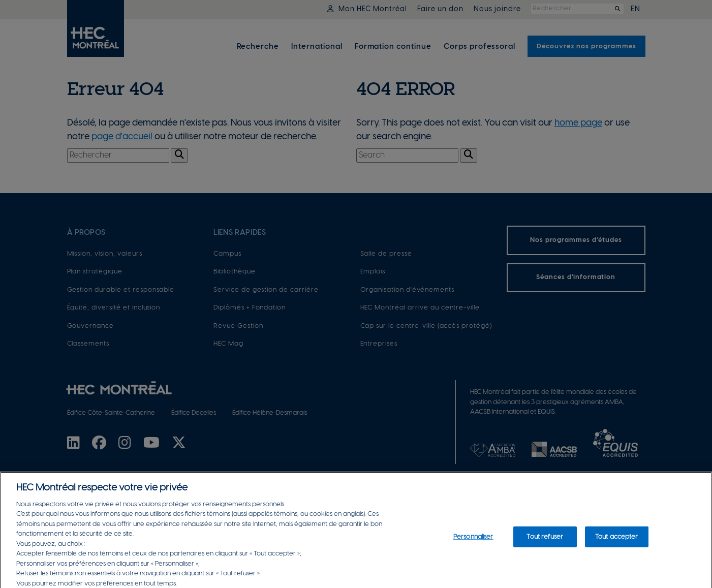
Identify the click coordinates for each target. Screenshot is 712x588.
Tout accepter (617, 544)
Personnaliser (473, 544)
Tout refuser (545, 544)
